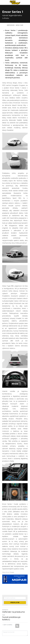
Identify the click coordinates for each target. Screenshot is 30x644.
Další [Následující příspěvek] (4, 614)
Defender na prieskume (13, 611)
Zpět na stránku (7, 623)
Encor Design (10, 571)
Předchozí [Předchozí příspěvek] (5, 608)
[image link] (15, 2)
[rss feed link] (17, 624)
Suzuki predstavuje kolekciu (11, 617)
